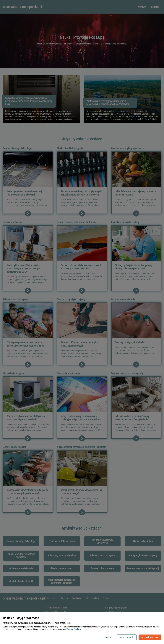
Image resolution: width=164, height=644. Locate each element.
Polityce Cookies (74, 629)
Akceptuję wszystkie (150, 637)
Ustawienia (107, 637)
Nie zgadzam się (127, 637)
